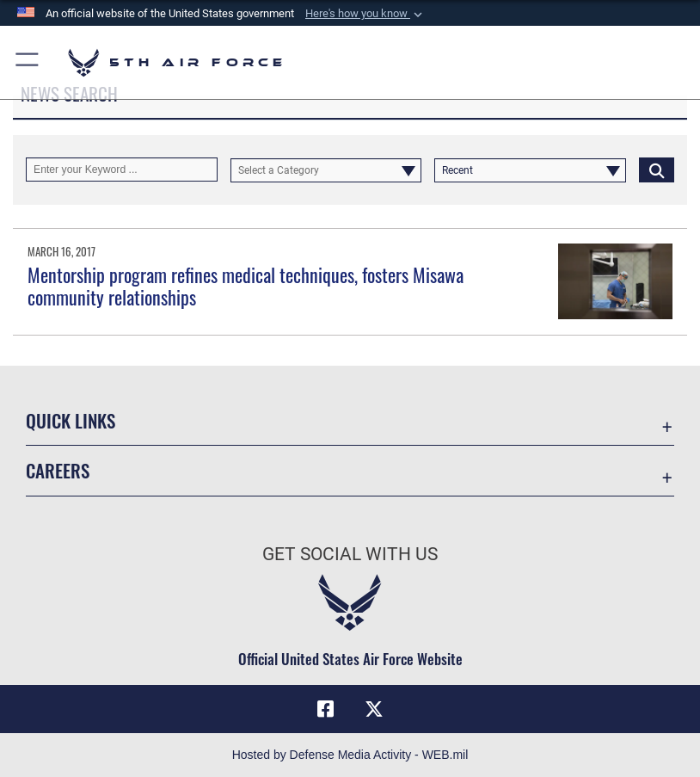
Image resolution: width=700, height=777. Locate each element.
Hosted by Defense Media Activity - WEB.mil (350, 755)
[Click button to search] (657, 170)
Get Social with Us (350, 554)
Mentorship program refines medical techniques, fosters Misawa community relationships (246, 286)
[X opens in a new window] (374, 709)
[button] (365, 14)
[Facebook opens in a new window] (326, 709)
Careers (58, 470)
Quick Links (71, 420)
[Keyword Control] (122, 170)
